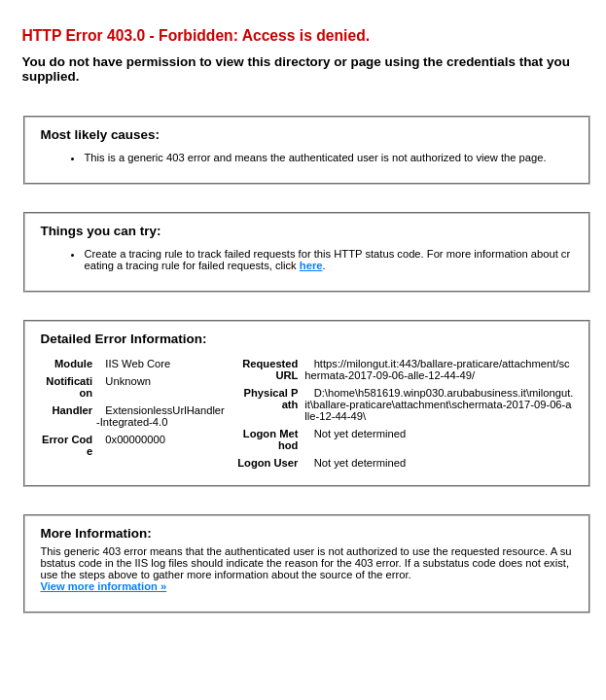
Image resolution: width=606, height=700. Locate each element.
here (311, 265)
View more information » (103, 586)
